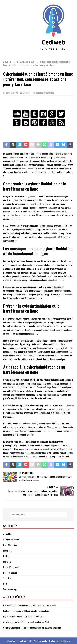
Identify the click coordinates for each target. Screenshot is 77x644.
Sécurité (7, 578)
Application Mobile (11, 539)
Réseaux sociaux (10, 573)
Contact (52, 641)
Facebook (7, 550)
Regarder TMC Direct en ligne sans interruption (24, 616)
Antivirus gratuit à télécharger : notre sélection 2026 (26, 622)
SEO (5, 584)
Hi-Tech (7, 556)
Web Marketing (10, 589)
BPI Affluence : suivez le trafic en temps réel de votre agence (29, 605)
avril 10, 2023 (12, 93)
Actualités (8, 534)
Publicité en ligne (11, 567)
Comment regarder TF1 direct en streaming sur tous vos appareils (32, 628)
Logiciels (7, 562)
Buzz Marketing (10, 545)
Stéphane (27, 93)
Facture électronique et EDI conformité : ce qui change (27, 611)
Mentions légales (64, 641)
